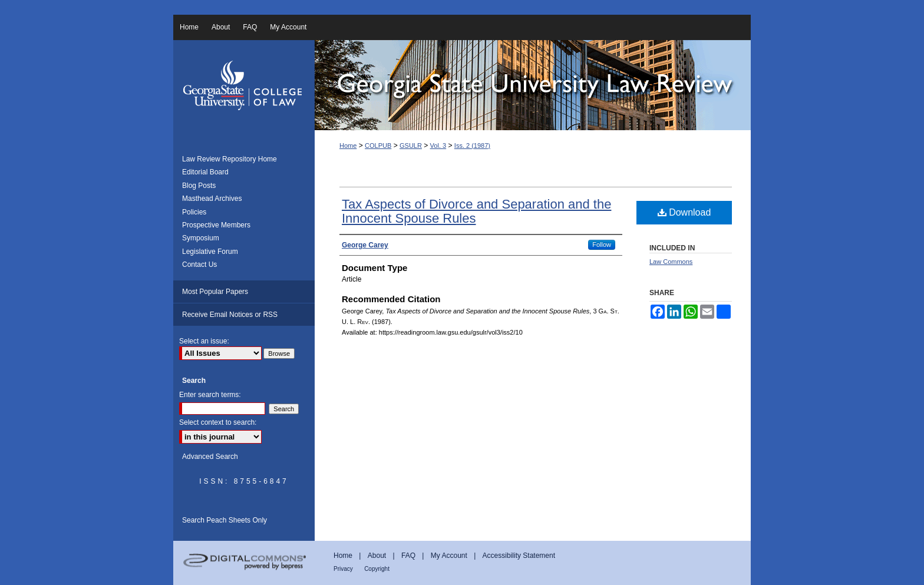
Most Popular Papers (215, 292)
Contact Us (199, 265)
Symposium (201, 238)
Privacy (343, 569)
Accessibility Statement (519, 556)
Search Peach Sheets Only (225, 520)
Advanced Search (210, 457)
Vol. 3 (438, 146)
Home (348, 146)
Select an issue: (204, 341)
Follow (602, 244)
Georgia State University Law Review (533, 85)
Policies (194, 212)
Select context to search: (218, 422)
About (377, 556)
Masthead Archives (212, 199)
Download (684, 212)
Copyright (377, 569)
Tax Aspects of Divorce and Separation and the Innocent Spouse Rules (476, 211)
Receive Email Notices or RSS (230, 315)
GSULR (411, 146)
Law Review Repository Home (230, 159)
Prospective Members (216, 225)
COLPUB (378, 146)
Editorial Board (205, 172)
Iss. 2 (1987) (472, 146)
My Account (449, 556)
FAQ (408, 556)
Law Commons (671, 262)
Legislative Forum (210, 252)
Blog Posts (199, 186)
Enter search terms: (210, 395)
